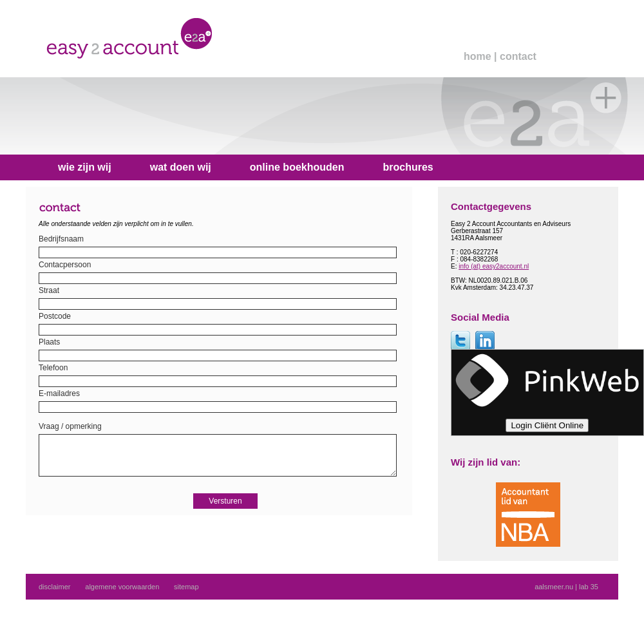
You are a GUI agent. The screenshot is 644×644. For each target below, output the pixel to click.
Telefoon (53, 368)
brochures (408, 167)
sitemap (186, 587)
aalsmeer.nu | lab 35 (566, 587)
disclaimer (55, 587)
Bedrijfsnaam (61, 239)
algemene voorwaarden (122, 587)
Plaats (49, 342)
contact (518, 56)
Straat (49, 290)
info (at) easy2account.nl (494, 266)
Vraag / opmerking (70, 426)
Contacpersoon (65, 265)
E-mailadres (59, 393)
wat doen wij (181, 167)
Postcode (55, 316)
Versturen (225, 511)
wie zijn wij (85, 167)
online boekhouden (297, 167)
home (478, 56)
